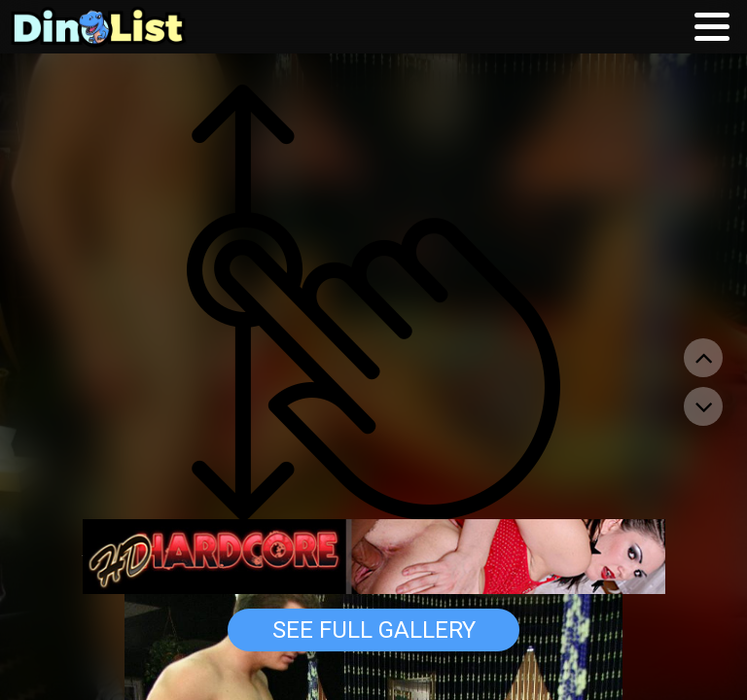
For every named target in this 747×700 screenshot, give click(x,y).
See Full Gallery (374, 630)
